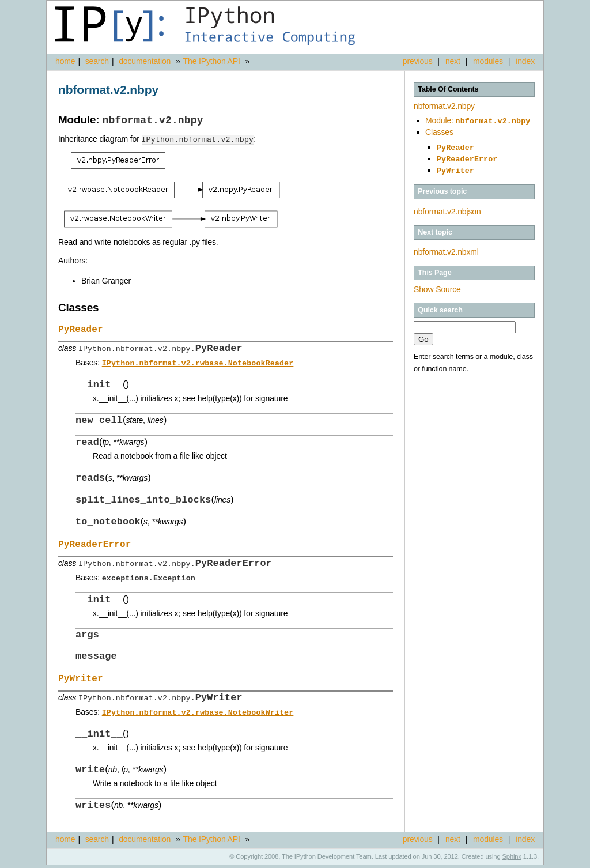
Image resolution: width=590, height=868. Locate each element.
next (453, 61)
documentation (146, 61)
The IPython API (212, 61)
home (65, 61)
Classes (439, 131)
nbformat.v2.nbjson (447, 207)
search (97, 61)
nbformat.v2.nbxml (446, 247)
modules (488, 61)
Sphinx (512, 859)
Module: (478, 120)
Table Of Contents (448, 89)
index (525, 61)
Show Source (437, 285)
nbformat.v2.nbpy (444, 106)
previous (418, 61)
